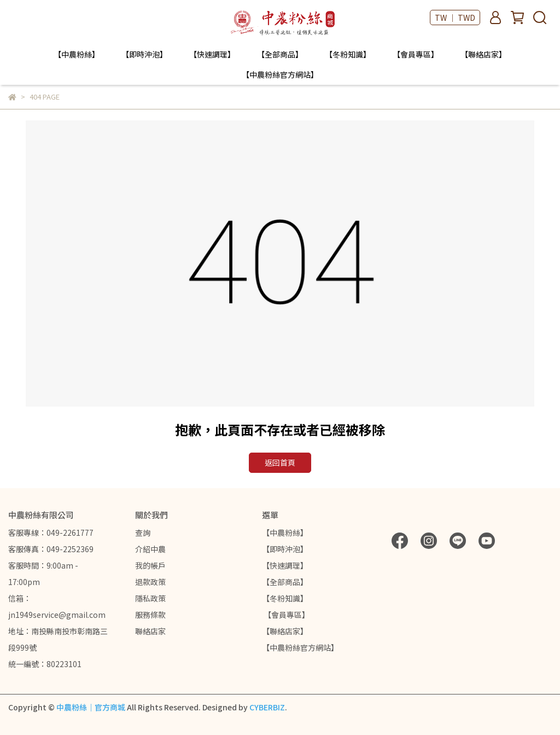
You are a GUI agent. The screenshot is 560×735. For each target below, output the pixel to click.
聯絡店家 (150, 631)
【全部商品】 (280, 54)
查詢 (143, 533)
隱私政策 (150, 598)
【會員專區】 (416, 54)
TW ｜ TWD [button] (455, 18)
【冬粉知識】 (348, 54)
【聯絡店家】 (483, 54)
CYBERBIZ (267, 707)
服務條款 (150, 615)
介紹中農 (150, 549)
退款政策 (150, 582)
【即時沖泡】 (144, 54)
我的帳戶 (150, 565)
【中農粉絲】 (77, 54)
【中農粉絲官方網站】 (280, 74)
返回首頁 (280, 462)
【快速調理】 (212, 54)
